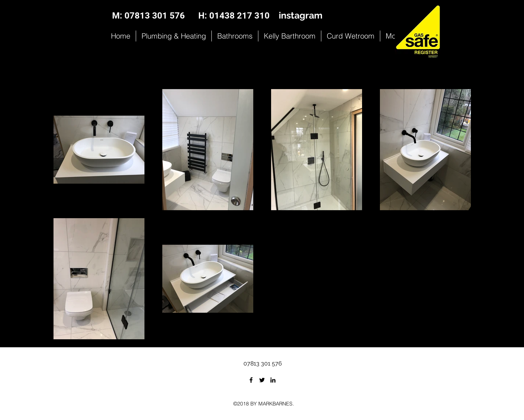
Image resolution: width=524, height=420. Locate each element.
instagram (301, 15)
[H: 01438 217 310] (234, 16)
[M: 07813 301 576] (148, 16)
